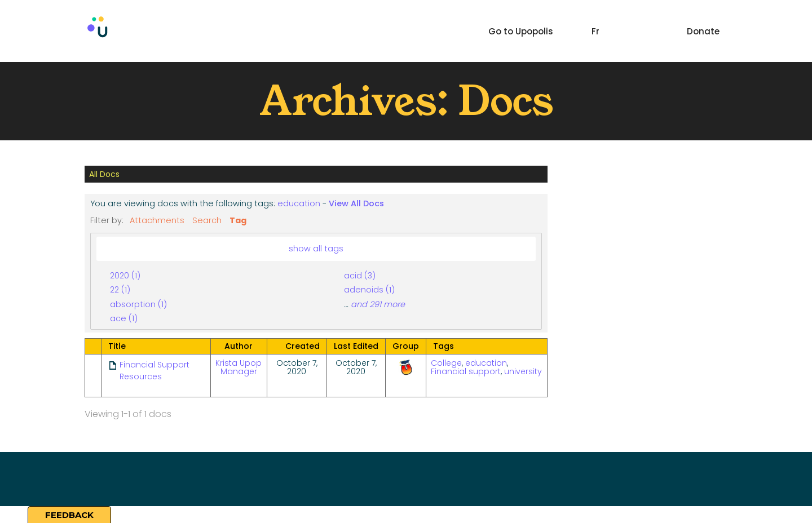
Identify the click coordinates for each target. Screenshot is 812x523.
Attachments (157, 220)
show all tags (316, 249)
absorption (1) (138, 304)
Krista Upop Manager (239, 367)
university (523, 371)
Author (239, 346)
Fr (595, 31)
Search (207, 220)
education (299, 203)
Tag (238, 220)
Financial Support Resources (155, 371)
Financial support (466, 371)
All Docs (104, 174)
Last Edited (356, 346)
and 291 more (378, 304)
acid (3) (360, 276)
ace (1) (124, 318)
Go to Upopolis (521, 31)
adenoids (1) (369, 290)
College (446, 363)
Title (117, 346)
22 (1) (120, 290)
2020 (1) (125, 276)
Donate (703, 31)
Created (303, 346)
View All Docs (356, 203)
